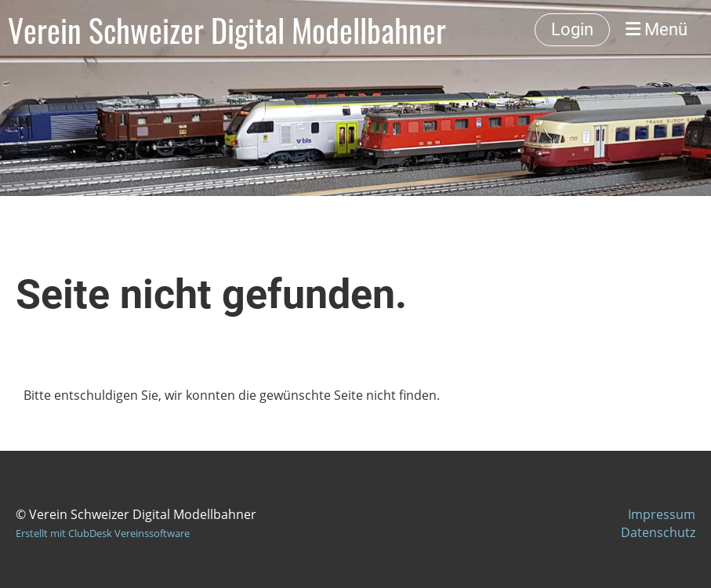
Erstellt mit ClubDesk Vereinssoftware (103, 533)
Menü (657, 29)
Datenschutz (658, 532)
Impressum (662, 514)
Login (572, 29)
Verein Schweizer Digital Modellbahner (227, 30)
